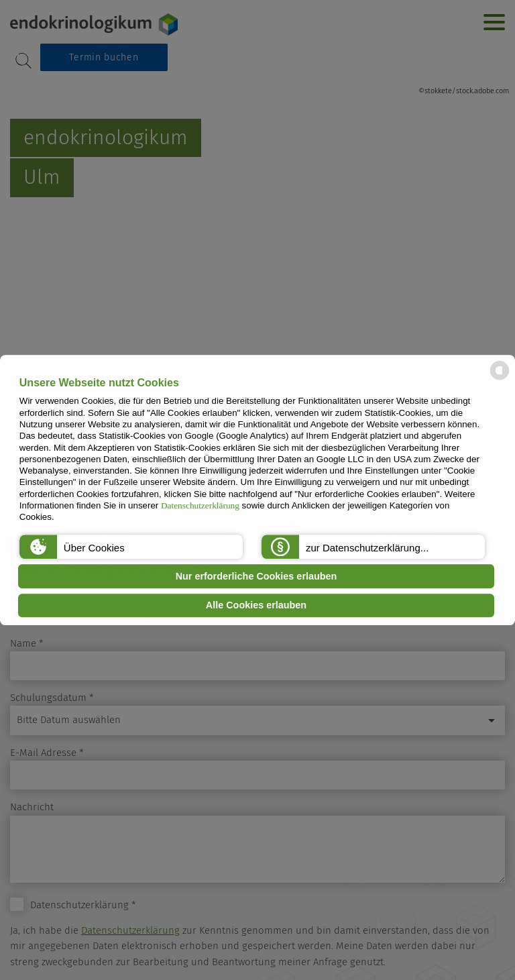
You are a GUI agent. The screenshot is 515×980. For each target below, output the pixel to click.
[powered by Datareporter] (500, 379)
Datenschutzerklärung (200, 505)
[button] (131, 547)
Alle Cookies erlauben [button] (256, 606)
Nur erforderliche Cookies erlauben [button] (256, 576)
